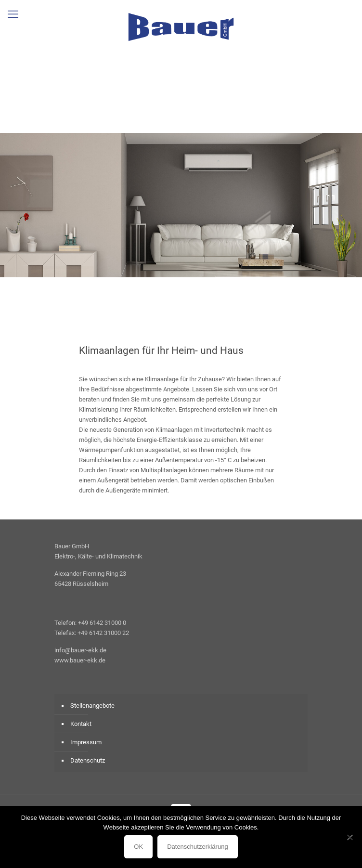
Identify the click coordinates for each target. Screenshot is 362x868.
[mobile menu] (13, 14)
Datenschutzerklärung (197, 847)
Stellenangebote (92, 706)
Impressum (86, 742)
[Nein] (350, 837)
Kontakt (81, 724)
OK (138, 847)
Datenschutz (88, 760)
